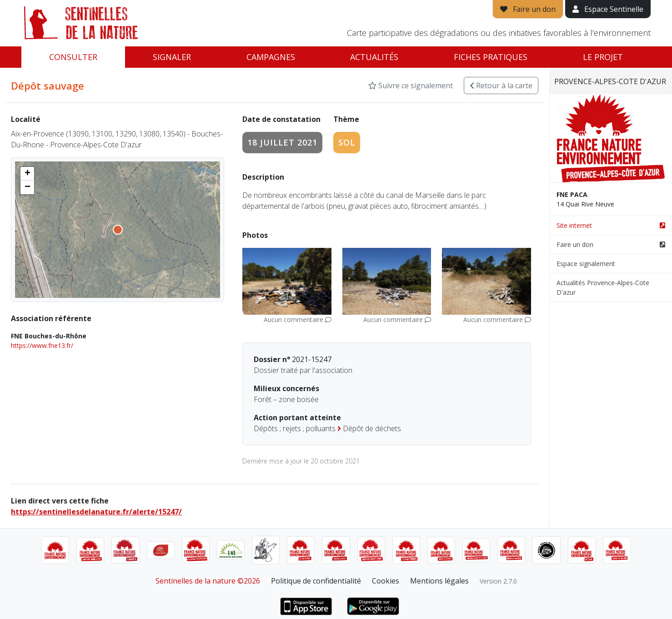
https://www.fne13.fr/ (42, 345)
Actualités (374, 57)
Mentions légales (439, 581)
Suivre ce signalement (411, 86)
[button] (27, 174)
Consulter (73, 57)
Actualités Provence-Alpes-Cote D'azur (603, 287)
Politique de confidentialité (316, 581)
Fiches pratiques (491, 57)
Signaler (172, 57)
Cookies (386, 581)
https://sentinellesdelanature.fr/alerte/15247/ (96, 512)
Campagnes (271, 57)
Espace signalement (586, 264)
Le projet (603, 57)
